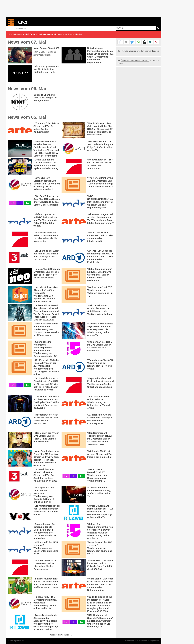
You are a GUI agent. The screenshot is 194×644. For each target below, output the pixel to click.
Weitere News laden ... (61, 635)
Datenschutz (144, 641)
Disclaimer (129, 641)
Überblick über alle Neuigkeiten (135, 60)
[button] (120, 42)
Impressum (155, 641)
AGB (137, 641)
